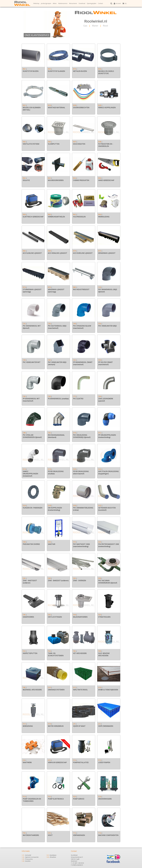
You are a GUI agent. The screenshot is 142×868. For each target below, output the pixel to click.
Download (82, 3)
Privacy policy (29, 859)
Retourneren (73, 3)
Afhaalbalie (53, 857)
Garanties (28, 861)
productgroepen (46, 3)
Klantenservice (63, 3)
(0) (124, 3)
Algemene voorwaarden (32, 857)
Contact (100, 3)
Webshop (36, 3)
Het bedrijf (28, 855)
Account (117, 3)
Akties (55, 3)
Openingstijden (92, 3)
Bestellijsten (53, 855)
